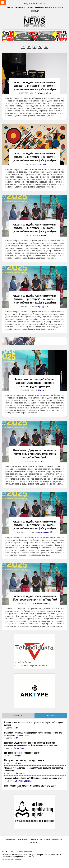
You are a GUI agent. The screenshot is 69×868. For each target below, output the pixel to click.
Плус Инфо (43, 390)
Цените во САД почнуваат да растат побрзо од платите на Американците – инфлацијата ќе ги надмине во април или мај (32, 744)
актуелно (45, 839)
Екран (43, 164)
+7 (47, 93)
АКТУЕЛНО (51, 715)
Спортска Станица (23, 781)
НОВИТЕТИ (18, 715)
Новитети (49, 8)
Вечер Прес (19, 748)
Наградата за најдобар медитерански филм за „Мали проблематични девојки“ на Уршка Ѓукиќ (35, 598)
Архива (30, 8)
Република (40, 93)
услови (34, 842)
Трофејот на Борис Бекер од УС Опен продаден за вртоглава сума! (33, 778)
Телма (43, 235)
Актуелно (39, 8)
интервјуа (23, 839)
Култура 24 (43, 307)
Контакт (35, 11)
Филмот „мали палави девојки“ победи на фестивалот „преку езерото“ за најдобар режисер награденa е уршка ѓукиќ (34, 383)
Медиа (18, 756)
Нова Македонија (43, 604)
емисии (34, 839)
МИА (16, 728)
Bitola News (20, 773)
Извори (10, 8)
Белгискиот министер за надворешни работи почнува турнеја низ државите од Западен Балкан (33, 734)
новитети (57, 839)
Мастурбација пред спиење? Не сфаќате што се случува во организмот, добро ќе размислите (30, 787)
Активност (20, 8)
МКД (43, 461)
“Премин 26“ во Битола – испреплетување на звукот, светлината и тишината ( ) (34, 769)
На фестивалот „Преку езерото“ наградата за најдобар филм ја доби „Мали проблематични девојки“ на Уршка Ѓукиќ (35, 454)
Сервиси (59, 8)
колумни (11, 839)
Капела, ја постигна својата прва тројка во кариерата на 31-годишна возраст (34, 724)
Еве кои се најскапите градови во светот (22, 753)
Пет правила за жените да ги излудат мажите (24, 760)
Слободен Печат (41, 532)
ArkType (17, 860)
